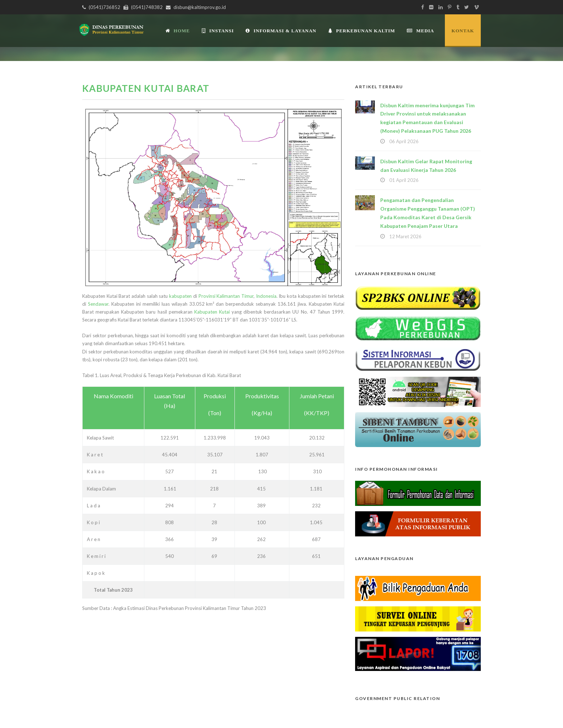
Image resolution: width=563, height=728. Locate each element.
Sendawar (98, 304)
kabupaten (180, 296)
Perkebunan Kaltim (362, 31)
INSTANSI (218, 31)
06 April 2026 (404, 141)
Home (178, 31)
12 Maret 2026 (405, 236)
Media (420, 31)
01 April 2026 (404, 180)
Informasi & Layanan (281, 31)
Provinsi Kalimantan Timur (226, 296)
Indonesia (266, 296)
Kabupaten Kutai (212, 312)
